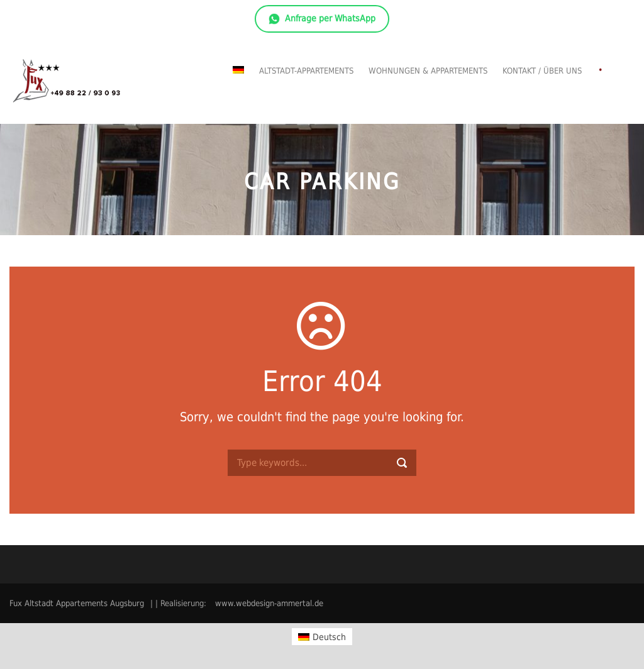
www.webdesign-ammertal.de (269, 603)
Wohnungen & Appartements (428, 71)
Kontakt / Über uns (542, 71)
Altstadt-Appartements (306, 71)
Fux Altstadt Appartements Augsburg (77, 603)
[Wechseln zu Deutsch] (322, 636)
